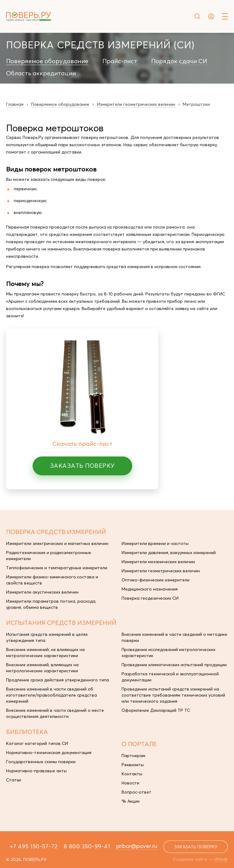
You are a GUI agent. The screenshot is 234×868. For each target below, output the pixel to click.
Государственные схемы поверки (41, 762)
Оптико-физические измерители (156, 580)
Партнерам (133, 756)
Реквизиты (133, 765)
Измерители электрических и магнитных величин (57, 543)
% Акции (131, 801)
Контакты (132, 774)
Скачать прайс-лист (82, 444)
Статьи (14, 780)
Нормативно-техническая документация (49, 753)
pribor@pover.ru (137, 846)
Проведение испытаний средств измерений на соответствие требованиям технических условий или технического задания (173, 695)
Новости (130, 783)
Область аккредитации (41, 73)
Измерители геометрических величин (161, 571)
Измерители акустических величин (42, 592)
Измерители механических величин (158, 562)
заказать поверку (196, 847)
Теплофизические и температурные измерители (57, 568)
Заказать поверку (82, 465)
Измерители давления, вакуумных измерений (169, 553)
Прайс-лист (120, 61)
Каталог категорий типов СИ (37, 743)
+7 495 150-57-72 (34, 846)
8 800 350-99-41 (87, 846)
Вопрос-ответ (136, 792)
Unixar (221, 859)
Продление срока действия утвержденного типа (58, 680)
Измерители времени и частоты (155, 543)
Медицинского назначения (150, 589)
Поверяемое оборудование (47, 61)
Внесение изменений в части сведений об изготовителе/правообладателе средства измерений (51, 695)
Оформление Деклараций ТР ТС (156, 710)
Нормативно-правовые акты (36, 771)
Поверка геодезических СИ (150, 598)
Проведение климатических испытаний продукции (174, 665)
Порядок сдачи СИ (179, 61)
